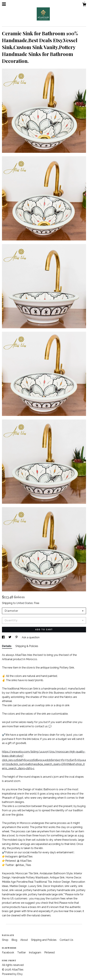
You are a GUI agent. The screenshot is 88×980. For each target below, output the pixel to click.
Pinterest (50, 953)
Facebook (8, 953)
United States (25, 603)
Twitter (22, 953)
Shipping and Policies (44, 940)
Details (7, 646)
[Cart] (84, 5)
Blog (15, 940)
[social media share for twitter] (10, 637)
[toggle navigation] (4, 4)
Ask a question (31, 637)
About (24, 940)
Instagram (35, 953)
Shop (5, 940)
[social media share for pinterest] (17, 637)
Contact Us (66, 940)
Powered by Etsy (12, 974)
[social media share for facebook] (4, 637)
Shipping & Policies (27, 646)
